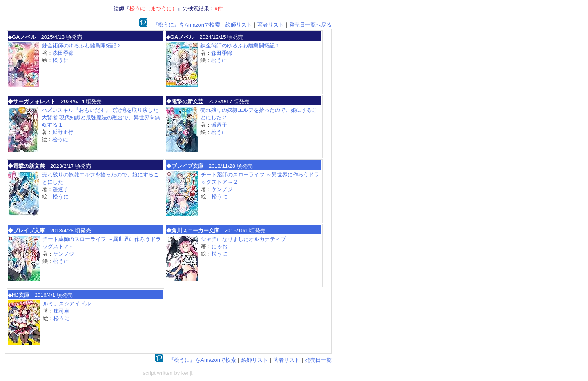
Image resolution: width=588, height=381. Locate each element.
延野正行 (63, 132)
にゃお (219, 246)
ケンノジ (222, 189)
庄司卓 (61, 311)
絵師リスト (239, 25)
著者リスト (271, 25)
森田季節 (63, 53)
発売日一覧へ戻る (310, 25)
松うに (61, 60)
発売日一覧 (318, 360)
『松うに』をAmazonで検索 (186, 25)
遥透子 (219, 125)
